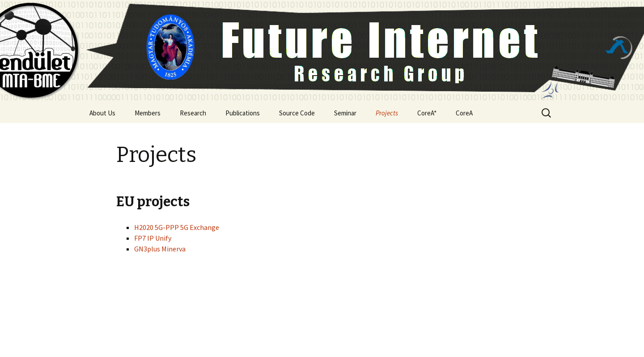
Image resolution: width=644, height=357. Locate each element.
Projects (387, 113)
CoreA (464, 113)
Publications (243, 113)
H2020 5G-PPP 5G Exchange (177, 227)
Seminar (345, 113)
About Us (102, 113)
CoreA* (427, 113)
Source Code (297, 113)
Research (193, 113)
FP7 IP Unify (153, 238)
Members (148, 113)
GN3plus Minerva (160, 249)
